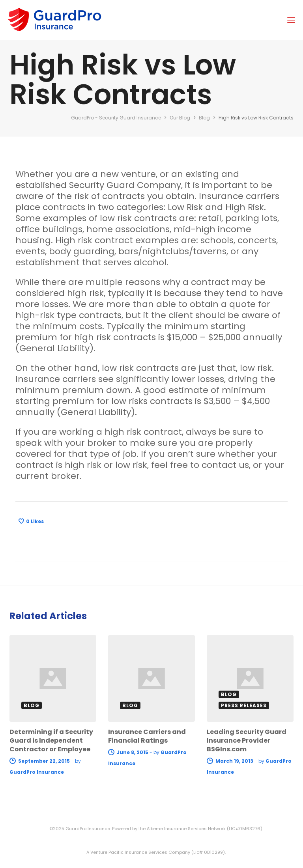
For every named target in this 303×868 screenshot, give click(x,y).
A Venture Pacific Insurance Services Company (138, 852)
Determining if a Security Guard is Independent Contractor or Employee (51, 740)
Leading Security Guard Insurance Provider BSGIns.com (247, 740)
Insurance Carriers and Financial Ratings (147, 736)
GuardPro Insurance (37, 772)
